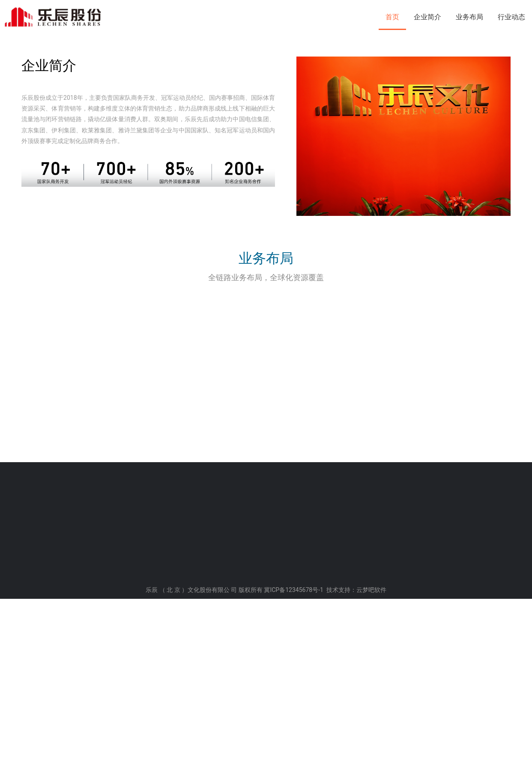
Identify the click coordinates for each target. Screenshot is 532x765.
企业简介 (427, 17)
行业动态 (511, 17)
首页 (392, 17)
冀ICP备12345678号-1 (293, 756)
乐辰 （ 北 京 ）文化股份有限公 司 (191, 756)
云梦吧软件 (371, 756)
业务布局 (469, 17)
